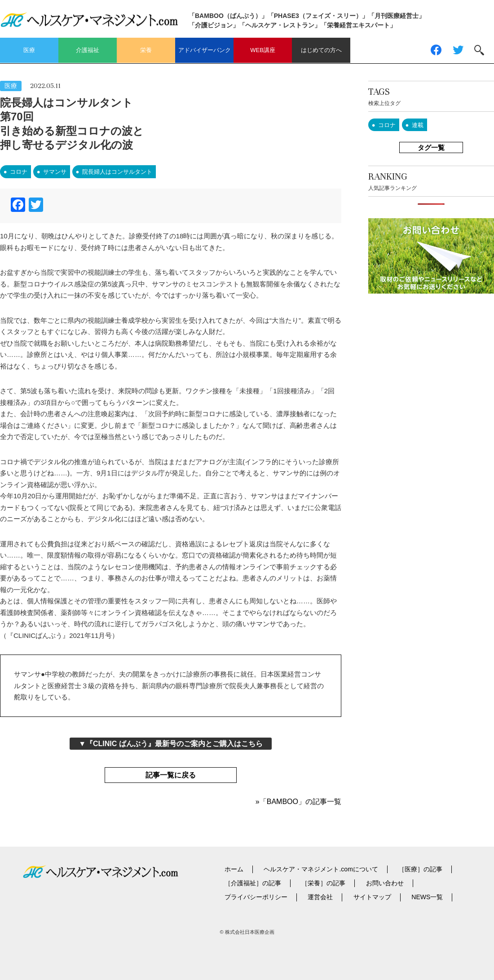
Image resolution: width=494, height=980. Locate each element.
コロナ (19, 172)
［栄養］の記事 (323, 883)
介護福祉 (88, 50)
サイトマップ (372, 897)
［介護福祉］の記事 (253, 883)
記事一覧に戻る (171, 775)
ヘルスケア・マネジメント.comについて (321, 869)
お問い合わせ (385, 883)
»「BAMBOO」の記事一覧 (298, 802)
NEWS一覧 (427, 897)
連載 (418, 125)
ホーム (234, 869)
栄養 (146, 50)
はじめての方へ (321, 50)
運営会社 (320, 897)
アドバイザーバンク (205, 50)
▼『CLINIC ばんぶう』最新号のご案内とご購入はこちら (171, 744)
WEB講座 (263, 50)
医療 (29, 50)
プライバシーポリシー (256, 897)
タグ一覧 (431, 147)
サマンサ (55, 172)
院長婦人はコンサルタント (117, 172)
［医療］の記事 (420, 869)
